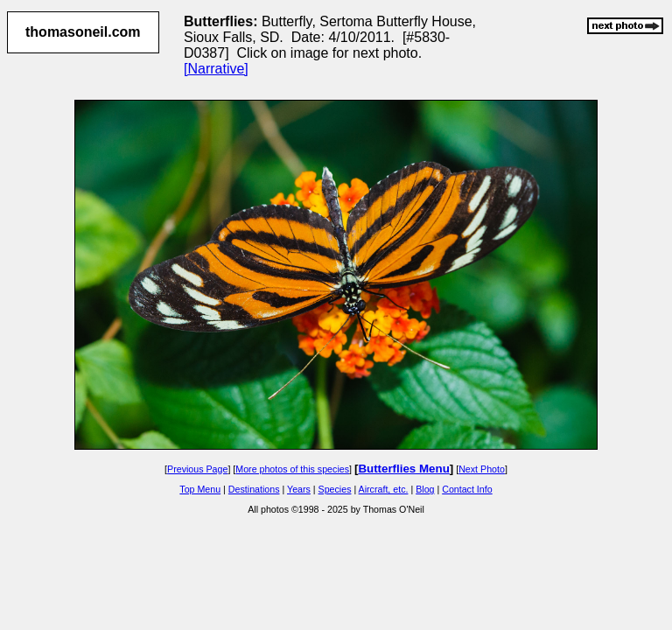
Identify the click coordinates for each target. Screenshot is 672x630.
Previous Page (197, 469)
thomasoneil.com (83, 32)
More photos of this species (292, 469)
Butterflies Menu (403, 469)
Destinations (254, 489)
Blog (425, 489)
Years (299, 489)
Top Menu (200, 489)
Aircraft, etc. (384, 489)
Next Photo (482, 469)
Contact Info (467, 489)
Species (335, 489)
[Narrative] (216, 69)
